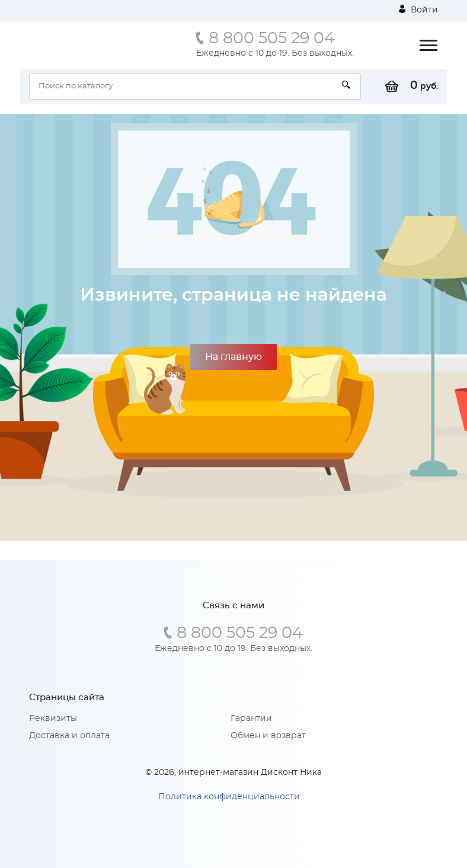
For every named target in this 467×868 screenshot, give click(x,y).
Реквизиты (53, 719)
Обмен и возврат (268, 736)
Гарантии (251, 719)
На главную (233, 357)
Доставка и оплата (69, 736)
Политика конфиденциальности (229, 797)
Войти (418, 9)
